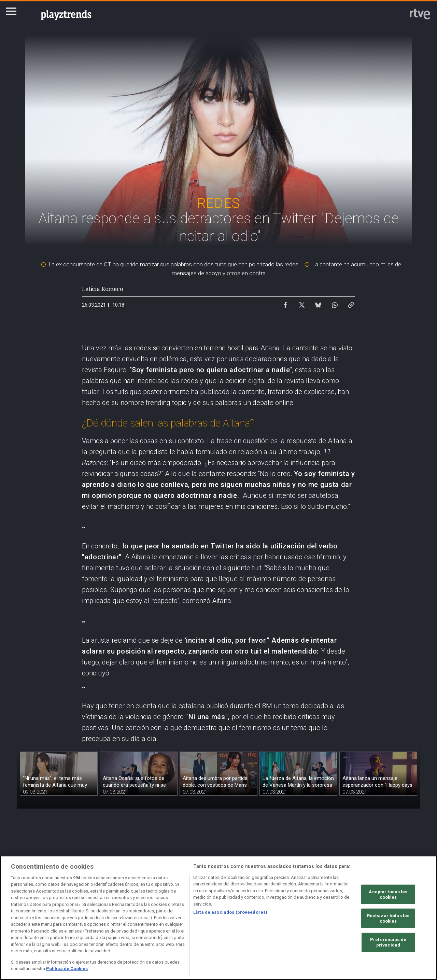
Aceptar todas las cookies (388, 894)
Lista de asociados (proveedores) (230, 912)
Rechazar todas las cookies (388, 918)
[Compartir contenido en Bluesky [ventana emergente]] (318, 303)
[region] (218, 918)
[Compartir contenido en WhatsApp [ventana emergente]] (335, 303)
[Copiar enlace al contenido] (351, 303)
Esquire (115, 370)
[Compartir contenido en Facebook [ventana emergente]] (285, 303)
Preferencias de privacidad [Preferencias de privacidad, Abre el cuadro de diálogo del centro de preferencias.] (388, 942)
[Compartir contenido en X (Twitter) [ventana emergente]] (302, 303)
